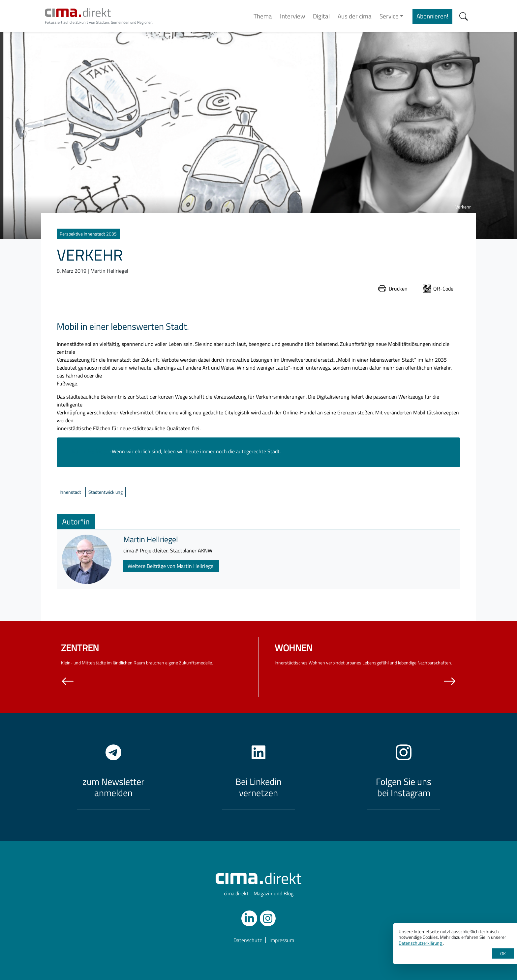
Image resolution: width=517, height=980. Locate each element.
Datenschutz (248, 940)
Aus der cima (355, 16)
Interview (292, 16)
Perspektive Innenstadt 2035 (88, 234)
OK (503, 953)
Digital (321, 16)
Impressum (282, 940)
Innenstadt (70, 492)
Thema (263, 16)
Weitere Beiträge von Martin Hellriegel (171, 566)
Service (389, 16)
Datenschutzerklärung (421, 943)
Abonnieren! (432, 16)
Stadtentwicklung (106, 492)
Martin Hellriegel (91, 451)
